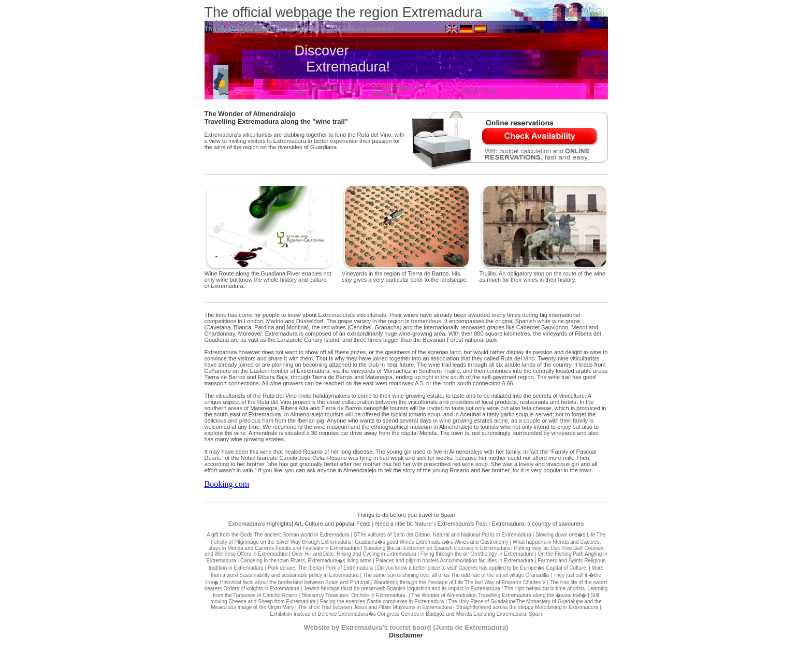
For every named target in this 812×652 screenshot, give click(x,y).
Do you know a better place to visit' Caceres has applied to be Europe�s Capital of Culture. (482, 568)
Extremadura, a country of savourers (538, 524)
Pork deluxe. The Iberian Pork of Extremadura (320, 568)
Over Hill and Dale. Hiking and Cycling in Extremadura (354, 554)
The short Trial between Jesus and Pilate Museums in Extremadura (375, 607)
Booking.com (227, 484)
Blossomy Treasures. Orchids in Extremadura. (354, 595)
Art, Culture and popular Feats (332, 524)
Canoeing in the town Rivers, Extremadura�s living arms (306, 561)
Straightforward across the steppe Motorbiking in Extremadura (527, 607)
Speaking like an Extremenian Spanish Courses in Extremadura (437, 548)
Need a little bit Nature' (404, 524)
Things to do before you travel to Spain (406, 515)
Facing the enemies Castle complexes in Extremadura (382, 602)
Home (490, 91)
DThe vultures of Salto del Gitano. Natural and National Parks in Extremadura (443, 535)
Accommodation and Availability (399, 91)
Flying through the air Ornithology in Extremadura (477, 554)
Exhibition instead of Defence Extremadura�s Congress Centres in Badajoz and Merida (371, 614)
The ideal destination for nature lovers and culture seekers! (299, 29)
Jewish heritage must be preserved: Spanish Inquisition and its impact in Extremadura (402, 589)
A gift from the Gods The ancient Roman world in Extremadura (278, 535)
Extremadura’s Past (462, 524)
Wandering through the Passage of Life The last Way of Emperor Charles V (460, 582)
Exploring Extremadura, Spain (508, 614)
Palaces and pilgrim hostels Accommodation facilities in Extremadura (455, 561)
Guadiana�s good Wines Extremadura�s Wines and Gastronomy (431, 542)
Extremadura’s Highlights (260, 524)
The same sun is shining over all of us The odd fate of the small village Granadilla (456, 575)
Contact (468, 91)
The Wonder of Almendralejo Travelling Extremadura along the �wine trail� (499, 595)
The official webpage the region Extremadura (344, 12)
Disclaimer (406, 635)
